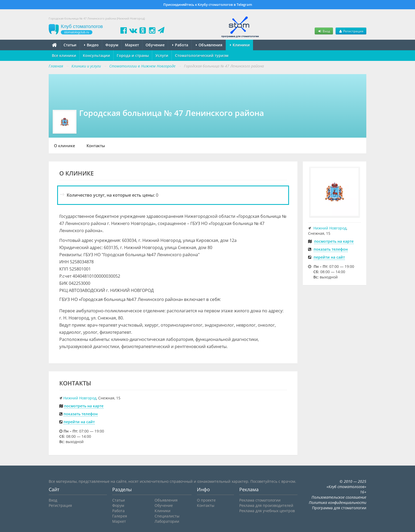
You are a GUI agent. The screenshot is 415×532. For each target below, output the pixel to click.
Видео (91, 45)
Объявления (209, 45)
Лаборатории (167, 521)
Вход (324, 31)
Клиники (240, 45)
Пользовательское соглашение (339, 497)
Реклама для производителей (266, 505)
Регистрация (351, 31)
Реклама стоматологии (260, 500)
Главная (56, 66)
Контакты (96, 146)
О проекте (206, 500)
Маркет (132, 45)
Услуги (162, 55)
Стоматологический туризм (202, 55)
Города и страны (133, 55)
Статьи (70, 45)
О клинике (64, 146)
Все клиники (64, 55)
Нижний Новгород (80, 398)
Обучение (155, 45)
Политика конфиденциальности (338, 502)
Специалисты (167, 516)
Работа (180, 45)
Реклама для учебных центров (267, 511)
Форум (112, 45)
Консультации (96, 55)
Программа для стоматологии (339, 508)
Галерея (120, 516)
